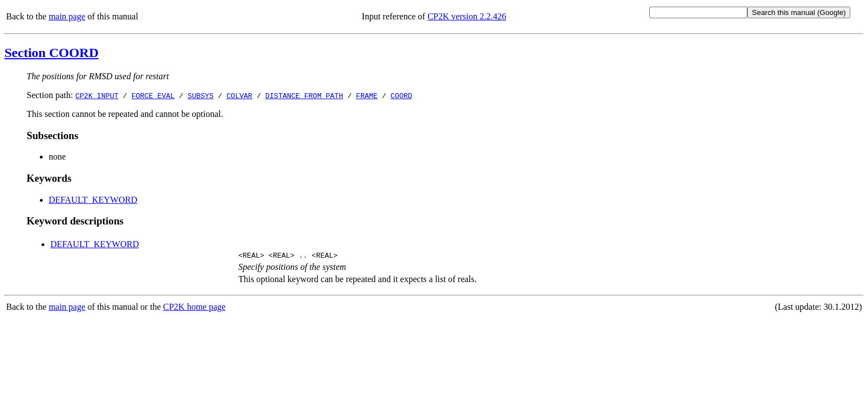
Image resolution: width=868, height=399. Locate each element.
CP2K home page (195, 308)
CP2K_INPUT (97, 95)
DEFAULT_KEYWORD (93, 200)
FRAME (367, 95)
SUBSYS (201, 95)
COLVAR (239, 95)
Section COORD (51, 53)
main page (67, 16)
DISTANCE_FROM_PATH (304, 95)
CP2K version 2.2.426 (467, 16)
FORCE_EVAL (153, 95)
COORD (402, 95)
